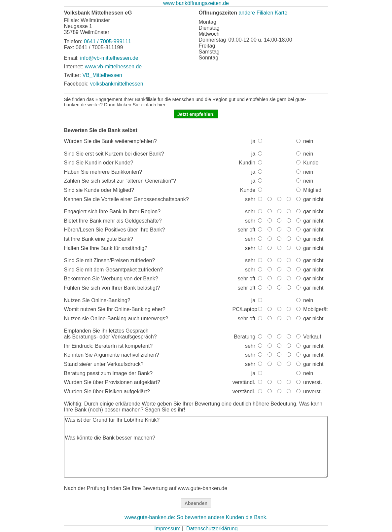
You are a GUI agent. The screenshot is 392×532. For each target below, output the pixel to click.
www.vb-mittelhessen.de (113, 67)
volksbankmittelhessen (117, 84)
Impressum (167, 529)
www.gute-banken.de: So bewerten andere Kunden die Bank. (196, 517)
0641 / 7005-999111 (107, 41)
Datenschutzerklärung (212, 529)
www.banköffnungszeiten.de (196, 3)
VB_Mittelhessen (102, 75)
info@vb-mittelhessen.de (109, 58)
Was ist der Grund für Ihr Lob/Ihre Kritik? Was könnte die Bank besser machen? (196, 447)
